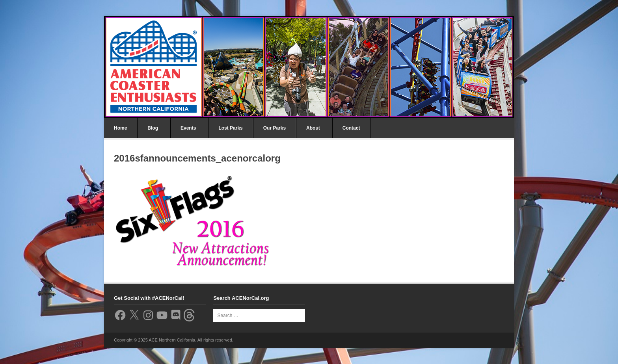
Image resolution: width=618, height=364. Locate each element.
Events (188, 128)
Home (120, 128)
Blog (153, 128)
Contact (351, 128)
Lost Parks (230, 128)
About (313, 128)
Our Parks (275, 128)
